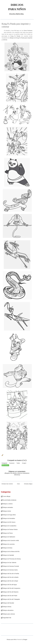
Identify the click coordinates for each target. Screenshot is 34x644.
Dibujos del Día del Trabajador (11, 599)
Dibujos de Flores (8, 533)
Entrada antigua (28, 484)
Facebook (12, 463)
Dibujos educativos (8, 610)
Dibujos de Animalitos (9, 518)
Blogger (25, 639)
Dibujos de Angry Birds (9, 515)
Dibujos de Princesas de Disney (12, 559)
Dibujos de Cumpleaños (10, 526)
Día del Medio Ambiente (10, 500)
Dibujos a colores (8, 504)
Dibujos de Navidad (8, 555)
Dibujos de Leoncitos (9, 544)
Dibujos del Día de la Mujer (10, 581)
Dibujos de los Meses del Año (11, 552)
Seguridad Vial (7, 618)
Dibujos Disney (7, 607)
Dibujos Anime (7, 511)
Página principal (17, 14)
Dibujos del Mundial (8, 603)
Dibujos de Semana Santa (10, 570)
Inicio (18, 484)
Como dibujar (7, 496)
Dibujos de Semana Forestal (11, 566)
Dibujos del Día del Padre (10, 596)
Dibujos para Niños (17, 7)
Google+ (24, 463)
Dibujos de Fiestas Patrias (10, 529)
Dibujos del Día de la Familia (11, 574)
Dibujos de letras (8, 548)
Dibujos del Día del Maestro (11, 592)
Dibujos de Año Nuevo (9, 522)
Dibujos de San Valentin (10, 563)
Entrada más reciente (7, 484)
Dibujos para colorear (9, 614)
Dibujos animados (8, 507)
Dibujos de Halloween (9, 537)
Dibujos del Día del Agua (10, 585)
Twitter (18, 463)
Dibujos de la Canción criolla (11, 540)
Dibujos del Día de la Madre (11, 577)
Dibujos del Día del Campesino (12, 588)
